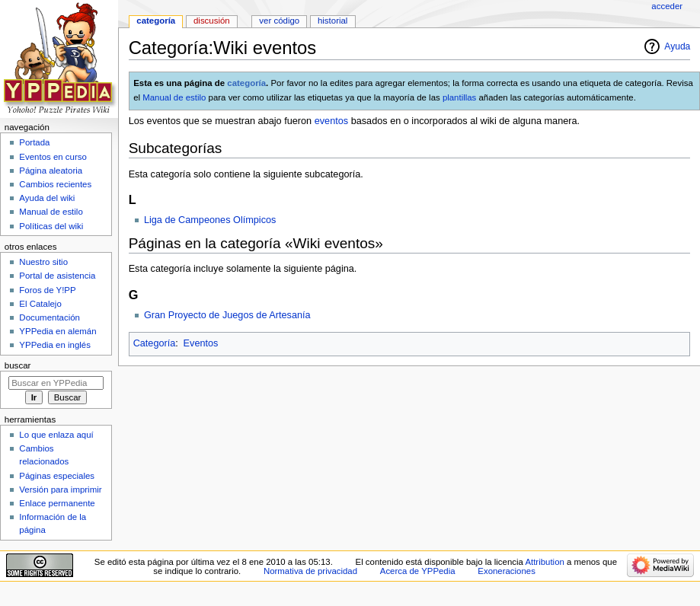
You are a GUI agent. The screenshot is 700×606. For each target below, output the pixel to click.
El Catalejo (40, 304)
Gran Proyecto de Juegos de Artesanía (227, 315)
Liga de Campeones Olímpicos (210, 220)
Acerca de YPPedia (418, 571)
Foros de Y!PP (47, 290)
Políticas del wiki (51, 226)
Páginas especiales (57, 476)
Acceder (667, 6)
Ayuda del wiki (47, 198)
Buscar (18, 365)
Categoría (155, 343)
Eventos (201, 343)
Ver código (279, 21)
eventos (331, 121)
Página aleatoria (51, 171)
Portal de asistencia (57, 276)
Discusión (212, 21)
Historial (332, 21)
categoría (246, 83)
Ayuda (677, 46)
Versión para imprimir (60, 490)
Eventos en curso (53, 157)
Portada (34, 142)
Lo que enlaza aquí (56, 435)
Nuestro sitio (43, 262)
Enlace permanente (57, 503)
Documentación (50, 317)
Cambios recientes (55, 184)
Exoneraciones (507, 571)
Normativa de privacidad (310, 571)
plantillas (459, 97)
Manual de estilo (174, 97)
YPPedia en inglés (55, 345)
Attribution (544, 562)
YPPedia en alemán (58, 331)
